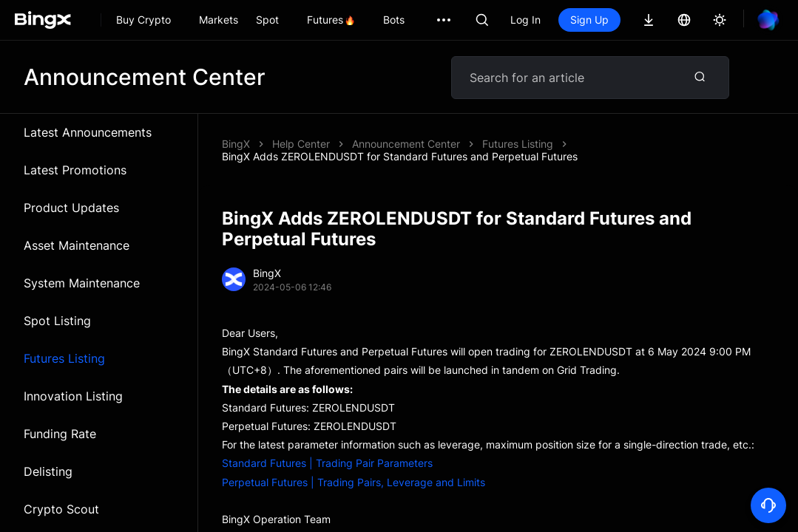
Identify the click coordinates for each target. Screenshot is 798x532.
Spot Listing (57, 321)
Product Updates (71, 208)
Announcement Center (406, 144)
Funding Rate (60, 434)
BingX (236, 144)
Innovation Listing (73, 396)
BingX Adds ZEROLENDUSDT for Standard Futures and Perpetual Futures (400, 156)
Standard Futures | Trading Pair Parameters (327, 463)
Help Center (301, 144)
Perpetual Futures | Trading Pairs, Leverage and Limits (354, 482)
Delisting (48, 471)
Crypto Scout (61, 509)
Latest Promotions (75, 170)
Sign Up (589, 20)
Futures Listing (64, 358)
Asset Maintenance (77, 245)
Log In (525, 20)
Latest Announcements (88, 132)
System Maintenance (82, 283)
